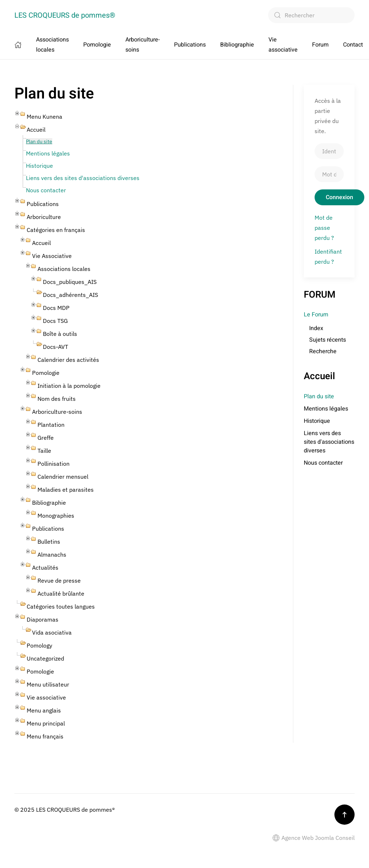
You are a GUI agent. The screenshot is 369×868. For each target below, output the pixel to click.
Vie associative (283, 45)
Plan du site (39, 141)
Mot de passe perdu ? (324, 228)
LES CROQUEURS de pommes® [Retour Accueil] (65, 15)
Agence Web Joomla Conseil (314, 838)
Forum (320, 45)
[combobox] (311, 15)
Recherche (323, 351)
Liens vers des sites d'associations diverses (83, 178)
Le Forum (316, 315)
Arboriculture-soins (143, 45)
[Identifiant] (329, 151)
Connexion (339, 197)
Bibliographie (237, 45)
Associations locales (52, 45)
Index (316, 328)
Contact (353, 45)
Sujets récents (328, 340)
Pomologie (97, 45)
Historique (39, 166)
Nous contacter (46, 190)
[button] (344, 815)
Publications (190, 45)
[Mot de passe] (329, 174)
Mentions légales (48, 153)
